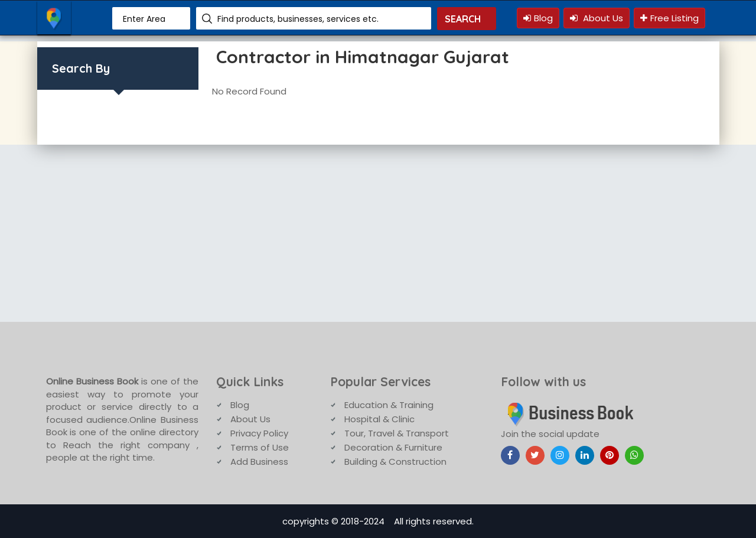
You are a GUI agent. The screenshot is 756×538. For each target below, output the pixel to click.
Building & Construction (395, 462)
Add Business (259, 462)
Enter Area (144, 19)
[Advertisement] (378, 233)
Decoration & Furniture (393, 447)
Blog (538, 18)
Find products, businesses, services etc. (298, 19)
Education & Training (389, 405)
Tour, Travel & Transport (397, 433)
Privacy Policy (259, 433)
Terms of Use (260, 447)
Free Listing (669, 18)
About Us (597, 18)
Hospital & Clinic (379, 419)
